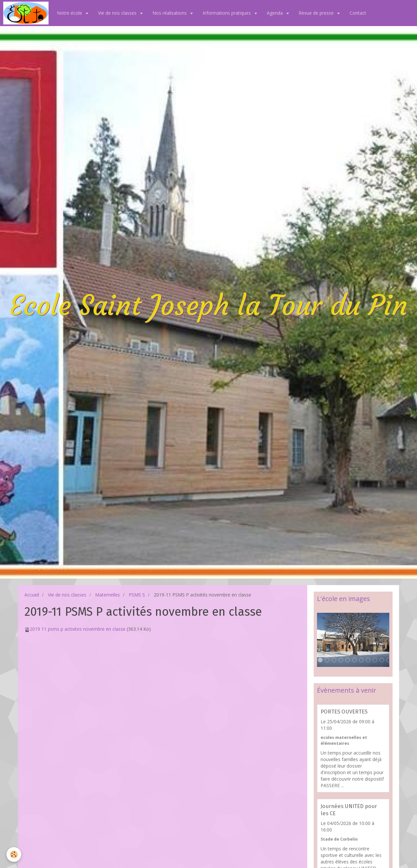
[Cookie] (14, 854)
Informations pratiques (227, 13)
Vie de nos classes (118, 13)
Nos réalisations (170, 13)
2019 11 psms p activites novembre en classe (78, 629)
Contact (358, 13)
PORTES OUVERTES (344, 712)
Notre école (70, 13)
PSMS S (137, 595)
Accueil (32, 595)
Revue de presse (317, 13)
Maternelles (108, 595)
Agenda (275, 13)
